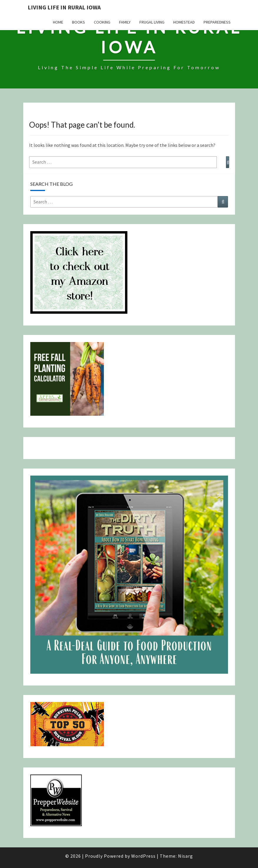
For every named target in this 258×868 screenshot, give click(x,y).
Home (58, 22)
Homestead (184, 22)
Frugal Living (152, 22)
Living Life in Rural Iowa (64, 7)
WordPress (143, 856)
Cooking (102, 22)
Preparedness (217, 22)
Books (79, 22)
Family (125, 22)
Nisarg (185, 856)
